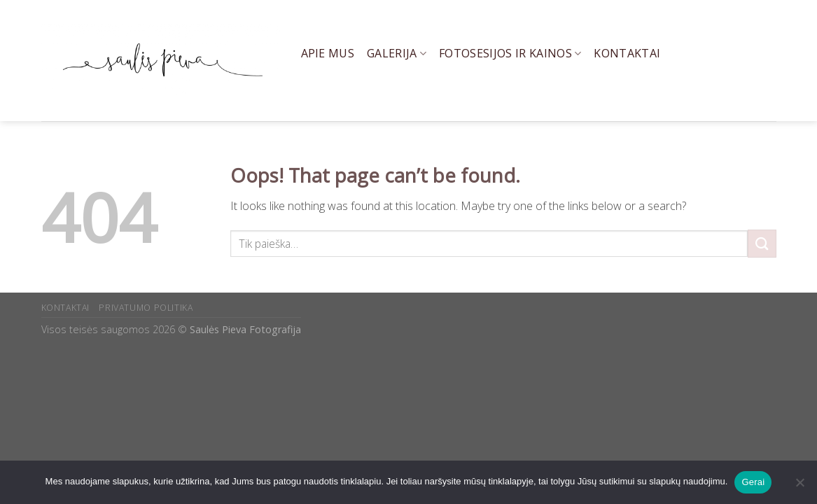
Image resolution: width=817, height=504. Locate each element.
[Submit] (762, 243)
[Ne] (799, 486)
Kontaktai (627, 53)
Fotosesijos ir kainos (510, 53)
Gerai (753, 482)
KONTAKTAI (66, 308)
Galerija (397, 53)
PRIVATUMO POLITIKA (146, 308)
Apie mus (328, 53)
